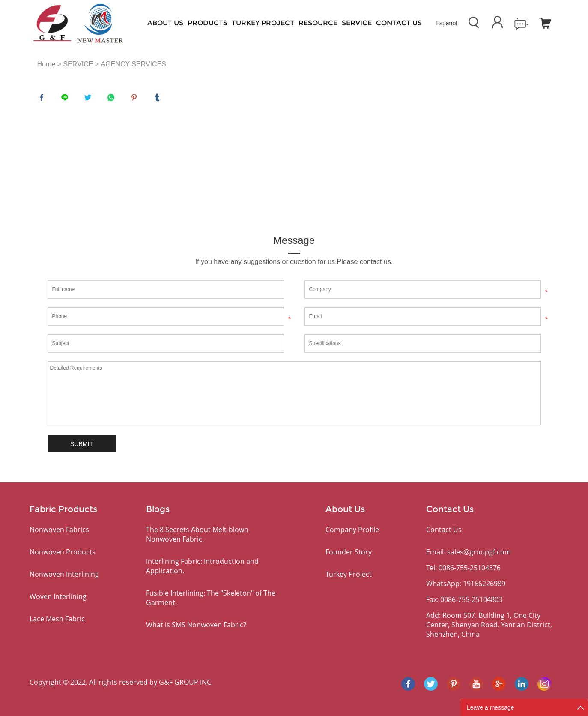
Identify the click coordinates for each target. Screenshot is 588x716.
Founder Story (349, 552)
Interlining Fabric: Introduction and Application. (202, 566)
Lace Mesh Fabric (57, 619)
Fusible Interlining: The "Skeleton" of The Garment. (211, 598)
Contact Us (399, 23)
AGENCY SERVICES (134, 64)
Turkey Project (263, 23)
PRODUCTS (207, 23)
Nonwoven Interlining (64, 574)
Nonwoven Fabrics (59, 530)
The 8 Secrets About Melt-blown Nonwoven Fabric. (197, 534)
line (67, 99)
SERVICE (357, 23)
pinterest (136, 99)
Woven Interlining (58, 596)
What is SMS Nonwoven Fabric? (196, 625)
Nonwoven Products (63, 552)
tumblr (159, 99)
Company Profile (352, 530)
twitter (90, 99)
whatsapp (113, 99)
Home (46, 64)
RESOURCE (318, 23)
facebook (44, 99)
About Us (165, 23)
